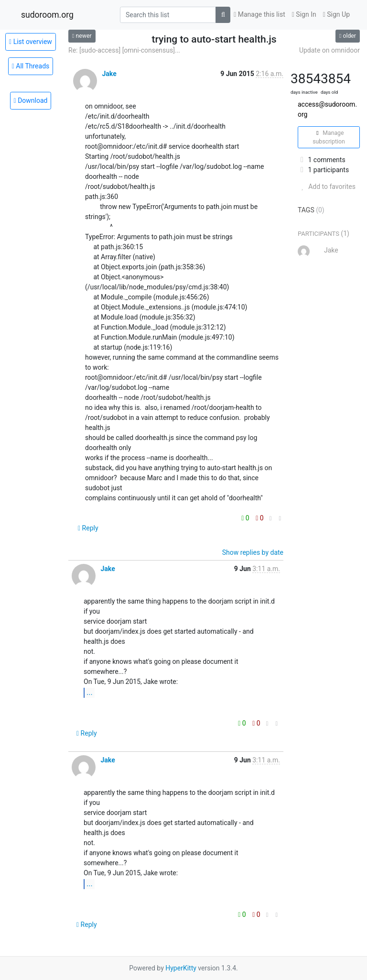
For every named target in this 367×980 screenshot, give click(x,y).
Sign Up (336, 14)
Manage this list (259, 14)
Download (31, 100)
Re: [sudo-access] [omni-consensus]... (124, 50)
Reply (88, 528)
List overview (31, 42)
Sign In (304, 14)
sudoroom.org (47, 15)
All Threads (31, 66)
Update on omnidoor (329, 50)
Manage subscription (329, 137)
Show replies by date (253, 552)
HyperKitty (181, 968)
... (90, 692)
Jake (109, 74)
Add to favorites (327, 187)
